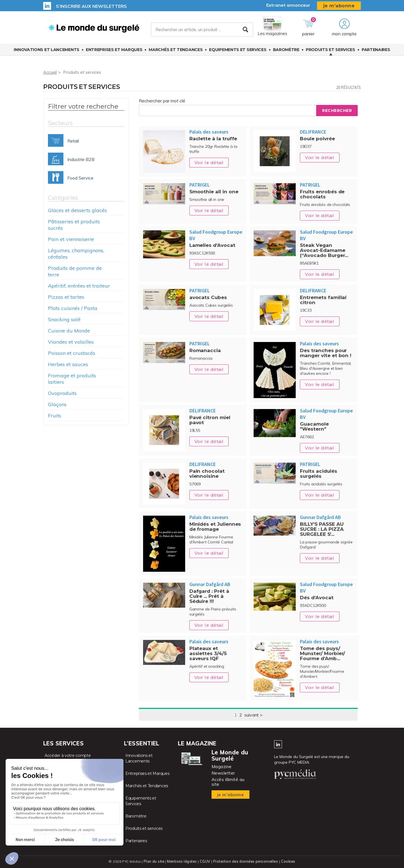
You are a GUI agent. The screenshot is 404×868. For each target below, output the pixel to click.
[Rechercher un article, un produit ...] (202, 31)
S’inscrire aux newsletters (91, 6)
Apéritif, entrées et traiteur (79, 286)
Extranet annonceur (288, 5)
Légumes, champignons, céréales (76, 254)
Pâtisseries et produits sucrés (74, 225)
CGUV (205, 861)
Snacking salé (64, 319)
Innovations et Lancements (47, 51)
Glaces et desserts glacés (77, 210)
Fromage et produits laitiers (72, 379)
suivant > (254, 715)
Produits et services (330, 51)
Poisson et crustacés (72, 353)
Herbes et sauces (68, 364)
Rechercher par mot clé (162, 101)
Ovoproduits (62, 393)
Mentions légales (181, 861)
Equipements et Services (238, 51)
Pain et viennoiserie (71, 239)
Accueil (50, 72)
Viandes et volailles (71, 342)
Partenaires (376, 51)
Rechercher (337, 111)
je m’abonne (339, 6)
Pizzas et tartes (66, 297)
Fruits (55, 416)
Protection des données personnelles (246, 861)
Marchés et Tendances (176, 51)
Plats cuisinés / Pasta (73, 308)
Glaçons (57, 404)
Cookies (289, 861)
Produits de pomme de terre (75, 271)
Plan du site (153, 861)
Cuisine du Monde (69, 331)
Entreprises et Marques (114, 51)
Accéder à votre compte (68, 756)
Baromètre (286, 51)
